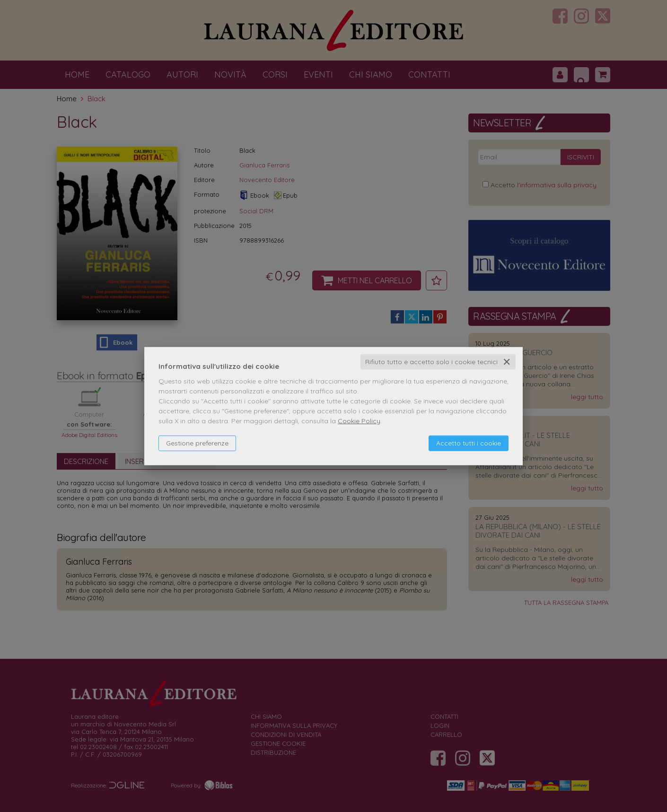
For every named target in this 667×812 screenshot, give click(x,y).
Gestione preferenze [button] (197, 443)
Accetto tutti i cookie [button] (469, 443)
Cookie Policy (359, 421)
